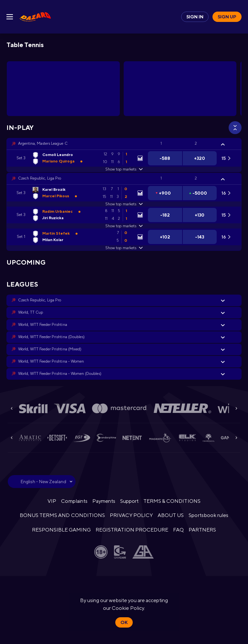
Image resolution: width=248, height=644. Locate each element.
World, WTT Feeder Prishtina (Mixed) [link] (50, 349)
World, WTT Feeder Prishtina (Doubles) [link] (51, 337)
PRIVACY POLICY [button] (131, 515)
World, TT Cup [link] (31, 312)
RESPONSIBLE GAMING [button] (61, 530)
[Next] (236, 408)
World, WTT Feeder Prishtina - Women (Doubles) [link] (60, 374)
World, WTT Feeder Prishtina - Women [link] (51, 361)
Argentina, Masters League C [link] (43, 143)
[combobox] (42, 482)
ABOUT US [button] (171, 515)
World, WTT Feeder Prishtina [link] (43, 325)
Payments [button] (104, 501)
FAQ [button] (178, 530)
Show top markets (124, 169)
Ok (124, 622)
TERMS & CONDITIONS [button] (172, 501)
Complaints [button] (74, 501)
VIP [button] (52, 501)
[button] (124, 144)
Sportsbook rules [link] (208, 515)
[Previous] (12, 408)
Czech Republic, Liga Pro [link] (40, 178)
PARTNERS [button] (202, 530)
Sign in (195, 17)
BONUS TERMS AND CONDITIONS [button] (62, 515)
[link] (35, 17)
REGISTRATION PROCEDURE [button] (132, 530)
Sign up (227, 17)
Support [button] (129, 501)
